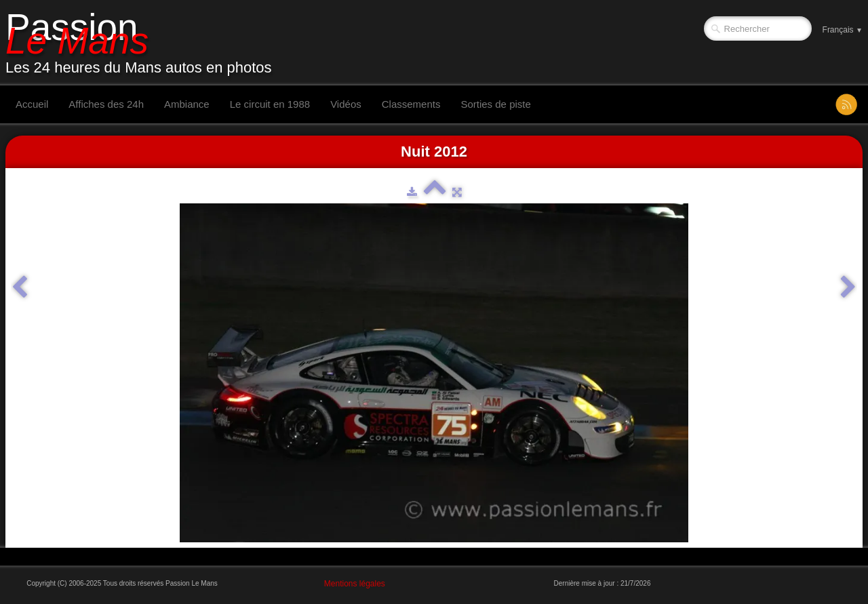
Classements (411, 104)
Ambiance (187, 104)
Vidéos (346, 104)
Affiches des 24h (106, 104)
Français (843, 30)
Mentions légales (355, 584)
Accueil (32, 104)
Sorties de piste (495, 104)
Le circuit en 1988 (270, 104)
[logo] (144, 43)
